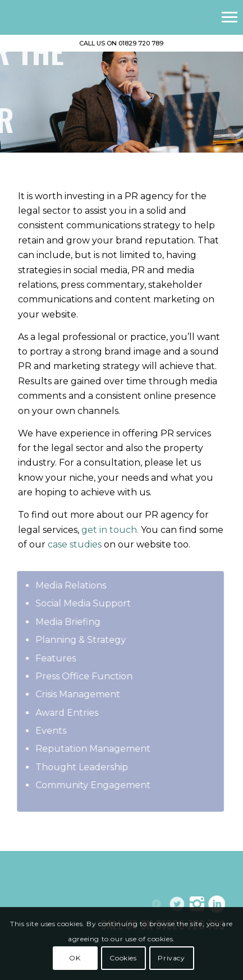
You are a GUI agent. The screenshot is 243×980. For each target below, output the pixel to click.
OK (75, 958)
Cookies (123, 958)
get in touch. (110, 530)
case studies (75, 544)
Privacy (171, 958)
